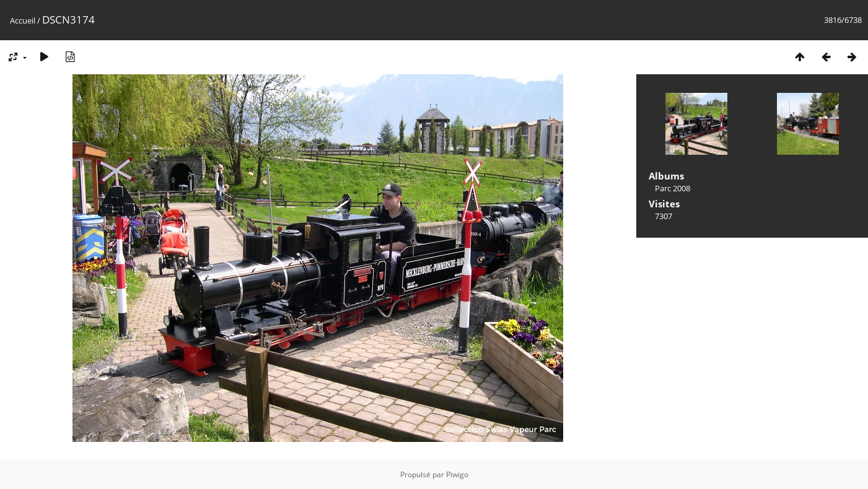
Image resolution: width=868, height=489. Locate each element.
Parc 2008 (673, 188)
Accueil (23, 20)
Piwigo (457, 474)
